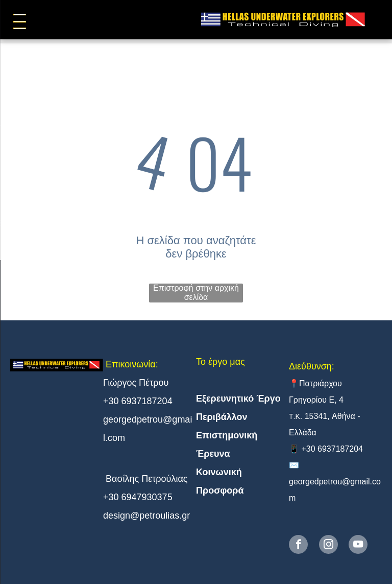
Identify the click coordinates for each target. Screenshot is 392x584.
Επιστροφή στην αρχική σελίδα (196, 293)
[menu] (22, 21)
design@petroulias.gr (146, 516)
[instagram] (328, 546)
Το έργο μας (220, 362)
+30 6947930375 (138, 497)
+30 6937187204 (138, 401)
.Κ (297, 416)
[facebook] (298, 546)
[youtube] (358, 546)
